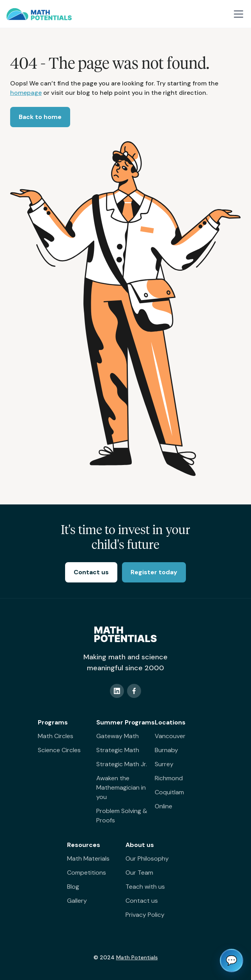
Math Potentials (137, 957)
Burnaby (166, 750)
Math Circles (56, 736)
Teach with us (145, 887)
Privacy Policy (145, 915)
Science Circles (59, 750)
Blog (73, 887)
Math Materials (88, 858)
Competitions (87, 873)
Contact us (142, 901)
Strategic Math (118, 750)
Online (164, 806)
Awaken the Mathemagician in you (121, 787)
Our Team (139, 873)
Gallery (77, 901)
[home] (39, 14)
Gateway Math (118, 736)
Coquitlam (169, 792)
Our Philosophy (147, 858)
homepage (26, 93)
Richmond (169, 778)
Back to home (40, 117)
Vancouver (170, 736)
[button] (237, 14)
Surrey (164, 764)
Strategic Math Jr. (122, 764)
